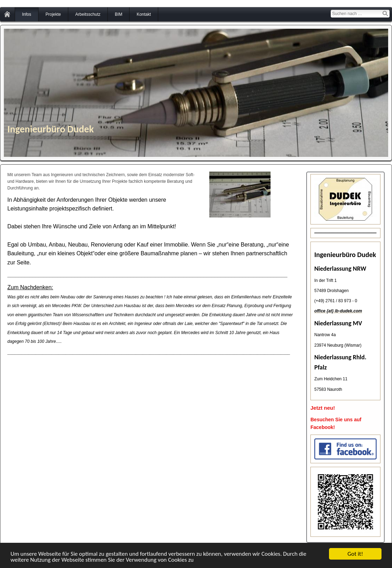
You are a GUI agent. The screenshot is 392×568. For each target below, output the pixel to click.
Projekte (53, 14)
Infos (27, 14)
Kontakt (144, 14)
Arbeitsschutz (88, 14)
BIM (118, 14)
